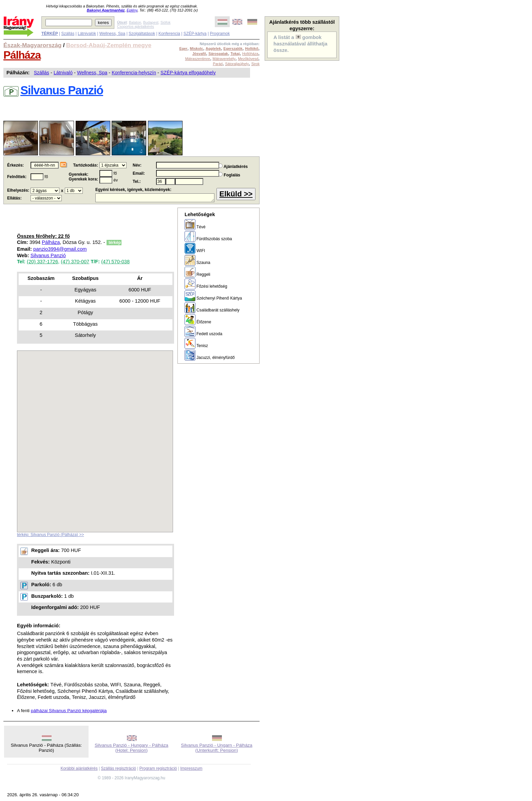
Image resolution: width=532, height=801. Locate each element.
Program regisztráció (158, 768)
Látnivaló (63, 73)
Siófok (166, 22)
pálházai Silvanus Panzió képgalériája (69, 711)
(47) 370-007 (75, 262)
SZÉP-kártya (195, 34)
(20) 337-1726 (42, 262)
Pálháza (22, 55)
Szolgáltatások (142, 34)
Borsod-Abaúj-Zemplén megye (109, 45)
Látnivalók (87, 34)
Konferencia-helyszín (134, 73)
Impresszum (191, 768)
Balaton (135, 22)
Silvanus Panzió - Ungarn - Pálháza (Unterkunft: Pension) (216, 748)
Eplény (132, 10)
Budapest (151, 22)
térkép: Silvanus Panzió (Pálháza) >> (50, 535)
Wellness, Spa (112, 34)
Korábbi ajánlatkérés (79, 768)
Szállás (68, 34)
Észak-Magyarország (32, 45)
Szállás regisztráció (119, 768)
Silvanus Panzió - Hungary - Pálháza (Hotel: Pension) (131, 748)
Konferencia (169, 34)
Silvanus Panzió (48, 255)
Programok (220, 34)
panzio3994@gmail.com (60, 249)
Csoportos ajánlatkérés (136, 26)
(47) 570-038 (115, 262)
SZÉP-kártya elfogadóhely (188, 73)
